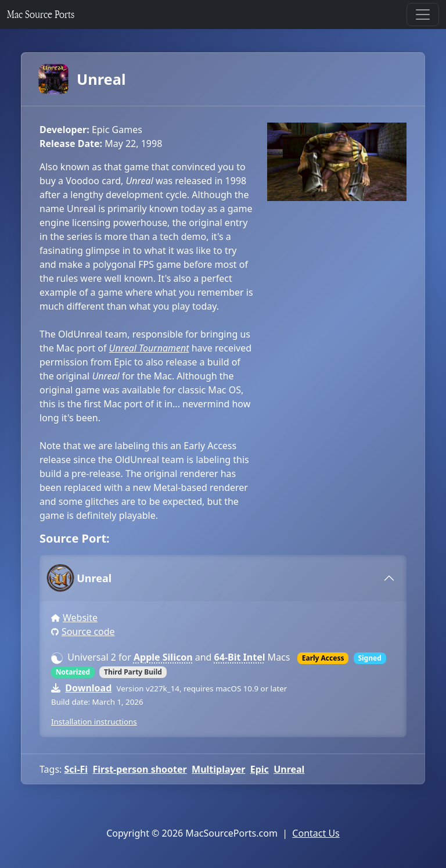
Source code (88, 632)
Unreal (82, 79)
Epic (260, 769)
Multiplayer (218, 769)
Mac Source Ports (41, 14)
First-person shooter (139, 769)
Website (80, 618)
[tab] (223, 578)
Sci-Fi (76, 769)
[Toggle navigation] (423, 15)
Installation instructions (94, 722)
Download (88, 688)
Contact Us (316, 833)
